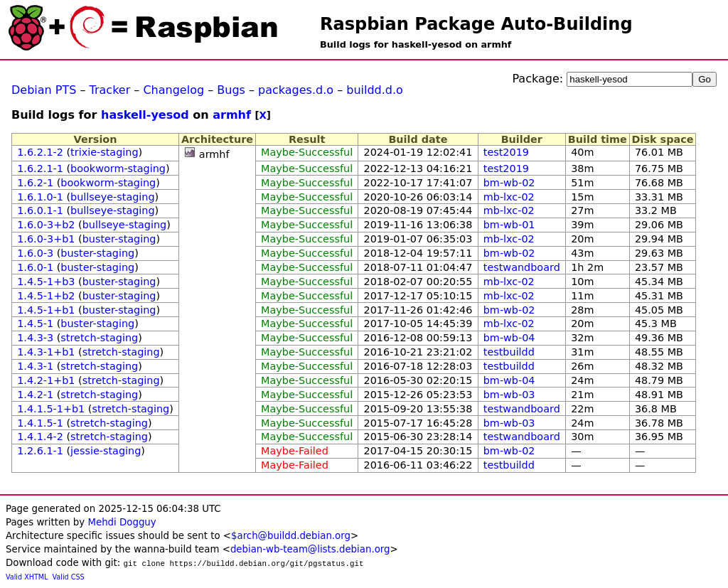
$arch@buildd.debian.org (291, 536)
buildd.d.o (375, 90)
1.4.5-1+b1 (46, 310)
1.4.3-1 (35, 366)
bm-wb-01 (509, 225)
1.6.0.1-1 (40, 210)
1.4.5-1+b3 (46, 282)
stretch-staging (99, 338)
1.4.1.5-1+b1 (51, 409)
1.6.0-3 (35, 253)
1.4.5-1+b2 (46, 296)
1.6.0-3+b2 (46, 225)
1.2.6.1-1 (40, 451)
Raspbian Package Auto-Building (476, 24)
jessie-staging (106, 451)
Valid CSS (69, 577)
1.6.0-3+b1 (46, 239)
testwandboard (522, 267)
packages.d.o (296, 90)
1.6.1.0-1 (40, 197)
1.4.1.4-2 (40, 437)
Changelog (173, 90)
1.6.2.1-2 (40, 152)
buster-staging (119, 239)
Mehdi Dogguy (122, 522)
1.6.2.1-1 (40, 169)
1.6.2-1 (35, 183)
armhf (232, 115)
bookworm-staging (118, 169)
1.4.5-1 (35, 324)
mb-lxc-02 (509, 197)
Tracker (110, 90)
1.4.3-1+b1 (46, 352)
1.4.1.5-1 (40, 423)
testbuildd (509, 352)
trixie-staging (104, 152)
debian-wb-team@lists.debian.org (310, 549)
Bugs (231, 90)
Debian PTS (44, 90)
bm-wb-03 (509, 395)
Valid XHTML (27, 577)
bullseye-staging (113, 197)
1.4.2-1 (35, 395)
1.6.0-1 (35, 267)
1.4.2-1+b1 (46, 380)
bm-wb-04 (509, 338)
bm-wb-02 (509, 183)
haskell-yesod (145, 115)
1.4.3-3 (35, 338)
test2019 (506, 152)
